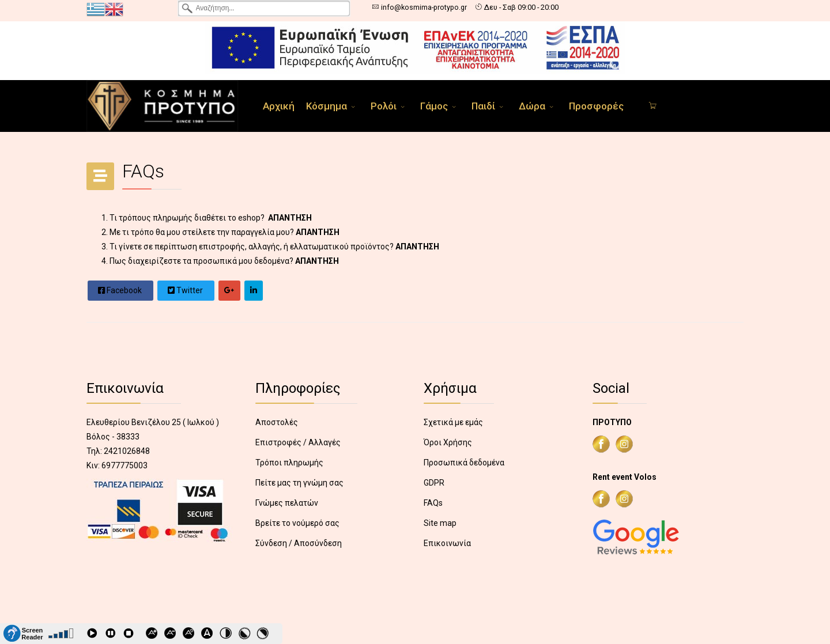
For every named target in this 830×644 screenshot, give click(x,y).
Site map (440, 523)
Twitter (185, 290)
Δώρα (532, 106)
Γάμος (434, 106)
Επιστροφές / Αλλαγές (298, 442)
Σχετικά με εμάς (453, 422)
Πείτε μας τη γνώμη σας (299, 483)
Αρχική (279, 106)
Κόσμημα (327, 106)
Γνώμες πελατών (287, 503)
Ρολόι (384, 106)
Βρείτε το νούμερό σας (297, 523)
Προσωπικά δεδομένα (464, 463)
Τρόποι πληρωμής (289, 463)
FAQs (433, 503)
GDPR (434, 483)
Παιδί (483, 106)
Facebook (120, 290)
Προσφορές (596, 106)
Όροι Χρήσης (448, 442)
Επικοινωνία (447, 543)
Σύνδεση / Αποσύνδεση (299, 543)
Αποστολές (277, 422)
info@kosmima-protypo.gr (424, 7)
